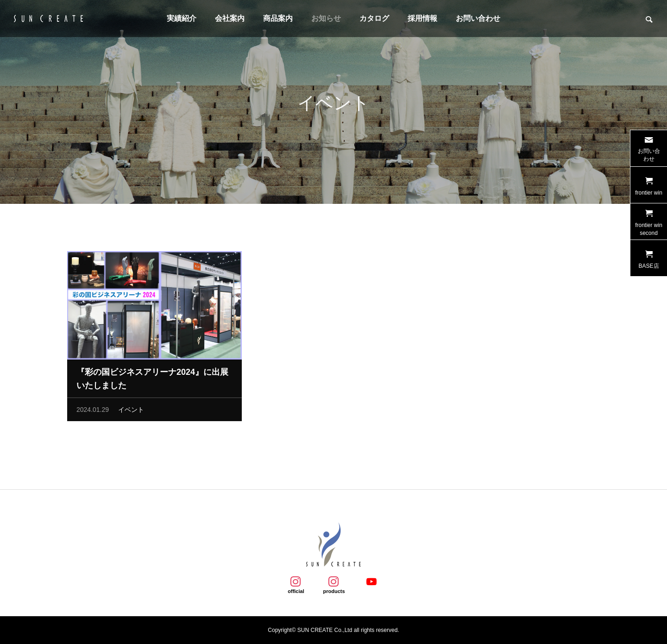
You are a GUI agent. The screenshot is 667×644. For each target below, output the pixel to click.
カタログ (374, 18)
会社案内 (230, 18)
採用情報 (422, 18)
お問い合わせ (478, 18)
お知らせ (326, 18)
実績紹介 (182, 18)
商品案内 (278, 18)
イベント (131, 412)
